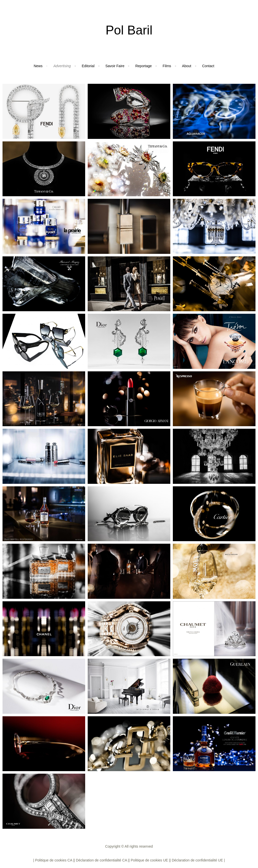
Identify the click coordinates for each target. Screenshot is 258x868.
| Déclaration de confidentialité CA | (101, 860)
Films (167, 66)
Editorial (88, 66)
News (38, 66)
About (187, 66)
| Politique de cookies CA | (54, 860)
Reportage (143, 66)
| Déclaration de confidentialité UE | (197, 860)
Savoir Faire (115, 66)
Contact (208, 66)
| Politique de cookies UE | (149, 860)
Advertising (62, 66)
